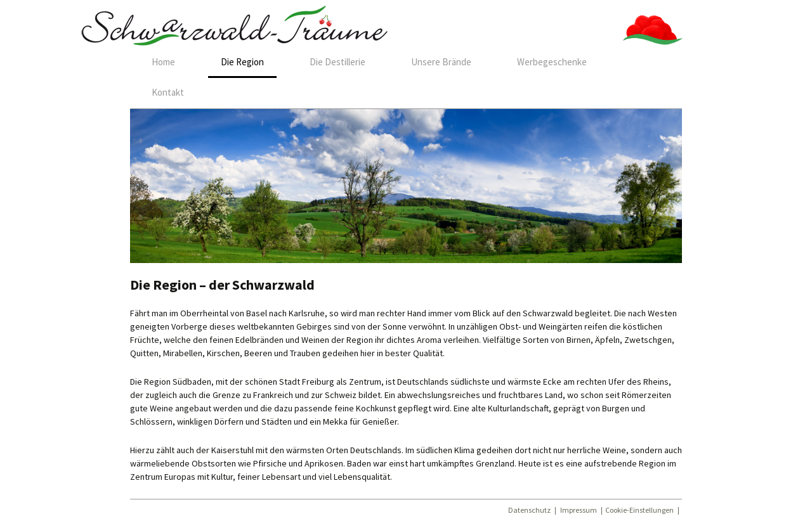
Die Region (242, 62)
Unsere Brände (441, 62)
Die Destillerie (337, 62)
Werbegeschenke (552, 62)
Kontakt (168, 92)
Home (163, 62)
